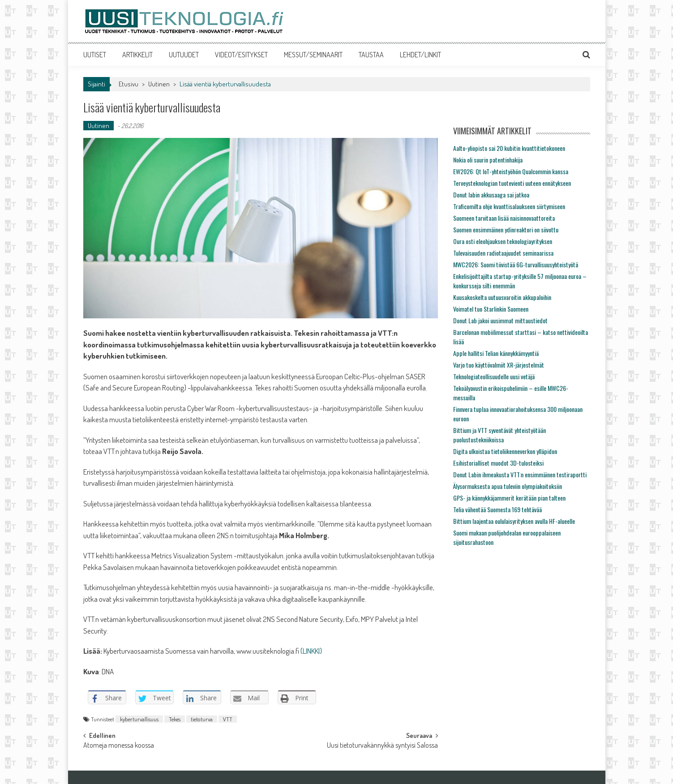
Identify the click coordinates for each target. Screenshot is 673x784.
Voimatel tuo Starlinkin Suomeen (491, 309)
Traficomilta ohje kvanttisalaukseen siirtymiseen (509, 206)
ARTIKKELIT (137, 55)
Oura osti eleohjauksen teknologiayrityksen (503, 241)
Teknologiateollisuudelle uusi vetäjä (494, 376)
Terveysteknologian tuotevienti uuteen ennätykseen (512, 183)
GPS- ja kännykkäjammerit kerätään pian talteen (509, 498)
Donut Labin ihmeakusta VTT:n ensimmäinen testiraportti (520, 474)
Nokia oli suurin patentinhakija (488, 160)
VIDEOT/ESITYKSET (241, 55)
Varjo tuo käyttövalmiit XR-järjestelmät (499, 365)
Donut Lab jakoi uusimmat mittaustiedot (500, 320)
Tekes (175, 719)
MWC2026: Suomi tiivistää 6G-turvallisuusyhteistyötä (516, 264)
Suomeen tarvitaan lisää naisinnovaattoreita (504, 218)
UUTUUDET (184, 55)
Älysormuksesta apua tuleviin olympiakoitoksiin (508, 486)
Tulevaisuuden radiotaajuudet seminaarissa (503, 253)
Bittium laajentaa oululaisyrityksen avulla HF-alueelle (514, 521)
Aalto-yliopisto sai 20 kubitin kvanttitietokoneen (509, 148)
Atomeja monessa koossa (119, 746)
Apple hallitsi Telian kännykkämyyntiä (496, 353)
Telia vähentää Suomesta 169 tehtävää (497, 509)
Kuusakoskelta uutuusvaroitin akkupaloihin (502, 297)
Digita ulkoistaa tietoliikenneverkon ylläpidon (505, 451)
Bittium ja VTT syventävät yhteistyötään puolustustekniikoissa (499, 435)
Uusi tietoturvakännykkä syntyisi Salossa (382, 746)
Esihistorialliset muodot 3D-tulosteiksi (498, 463)
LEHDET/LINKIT (420, 55)
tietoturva (202, 719)
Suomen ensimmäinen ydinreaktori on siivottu (506, 229)
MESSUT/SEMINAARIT (313, 55)
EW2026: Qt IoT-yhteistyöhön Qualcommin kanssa (511, 171)
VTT (228, 719)
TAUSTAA (371, 55)
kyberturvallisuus (139, 719)
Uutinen (159, 84)
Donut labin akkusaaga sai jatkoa (491, 195)
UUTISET (95, 55)
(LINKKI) (311, 651)
